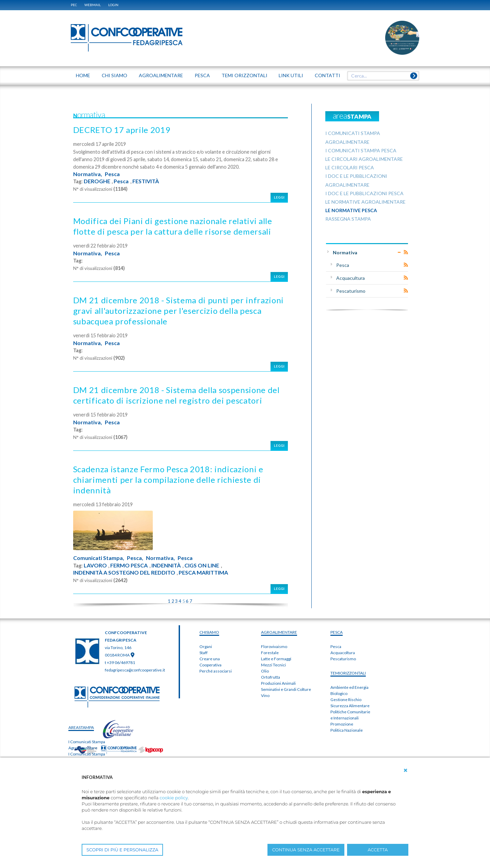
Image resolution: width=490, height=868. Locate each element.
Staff (203, 653)
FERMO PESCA (129, 565)
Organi (206, 646)
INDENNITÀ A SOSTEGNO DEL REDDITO (124, 573)
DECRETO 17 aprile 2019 (122, 130)
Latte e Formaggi (276, 659)
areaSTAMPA (81, 727)
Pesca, (135, 558)
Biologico (339, 693)
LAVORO (95, 565)
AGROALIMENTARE (279, 632)
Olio (265, 671)
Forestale (270, 653)
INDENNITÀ (166, 565)
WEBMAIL (93, 5)
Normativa (345, 252)
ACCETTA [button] (378, 850)
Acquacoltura (343, 653)
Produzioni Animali (278, 683)
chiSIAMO (209, 632)
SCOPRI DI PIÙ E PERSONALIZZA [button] (122, 850)
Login (113, 5)
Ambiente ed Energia (349, 687)
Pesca (112, 174)
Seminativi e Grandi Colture (286, 689)
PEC (74, 5)
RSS (406, 252)
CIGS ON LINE (202, 565)
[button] (406, 770)
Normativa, (88, 174)
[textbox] (381, 76)
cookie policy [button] (174, 798)
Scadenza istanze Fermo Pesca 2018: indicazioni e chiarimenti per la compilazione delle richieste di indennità (168, 480)
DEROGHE (97, 181)
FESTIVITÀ (146, 181)
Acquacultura (350, 278)
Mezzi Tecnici (273, 665)
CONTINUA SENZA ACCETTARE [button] (306, 850)
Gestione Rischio (346, 700)
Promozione (342, 724)
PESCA (337, 632)
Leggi (279, 197)
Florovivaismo (274, 646)
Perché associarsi (216, 671)
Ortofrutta (271, 677)
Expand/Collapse (399, 252)
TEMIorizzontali (348, 673)
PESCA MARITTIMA (203, 573)
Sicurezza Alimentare (350, 706)
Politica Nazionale (347, 730)
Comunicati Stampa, (99, 558)
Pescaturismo (351, 291)
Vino (265, 695)
